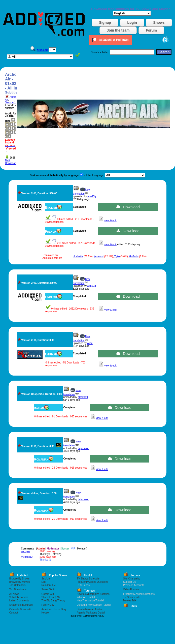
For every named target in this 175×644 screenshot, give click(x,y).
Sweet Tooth (48, 589)
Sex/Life (46, 579)
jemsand (99, 256)
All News (14, 594)
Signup (105, 22)
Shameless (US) (50, 597)
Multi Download (11, 162)
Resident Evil (49, 585)
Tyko (117, 256)
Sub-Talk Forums (19, 597)
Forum (151, 30)
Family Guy (48, 605)
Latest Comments (19, 601)
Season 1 (10, 102)
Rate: (8, 121)
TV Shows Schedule (88, 579)
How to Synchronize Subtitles (93, 594)
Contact (14, 613)
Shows (159, 22)
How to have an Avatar (89, 609)
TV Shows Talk (131, 597)
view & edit (110, 220)
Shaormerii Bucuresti (21, 605)
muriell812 (27, 557)
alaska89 (83, 397)
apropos (25, 551)
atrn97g (92, 196)
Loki (44, 582)
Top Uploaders (17, 585)
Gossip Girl (47, 594)
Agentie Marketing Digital (91, 613)
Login (132, 22)
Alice (90, 343)
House (45, 613)
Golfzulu (134, 256)
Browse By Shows (20, 579)
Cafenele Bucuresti (20, 609)
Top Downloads (18, 589)
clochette (78, 256)
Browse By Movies (20, 582)
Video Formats (131, 589)
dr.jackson (83, 448)
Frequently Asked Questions (93, 582)
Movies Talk (130, 601)
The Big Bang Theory (53, 601)
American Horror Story (54, 609)
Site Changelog (132, 579)
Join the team (118, 30)
